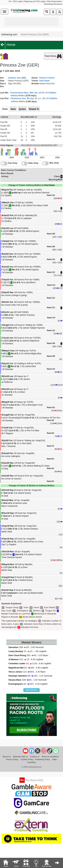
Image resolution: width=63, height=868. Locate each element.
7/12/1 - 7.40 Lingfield (27, 651)
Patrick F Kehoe (47, 78)
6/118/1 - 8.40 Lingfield (28, 668)
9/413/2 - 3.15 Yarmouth (30, 676)
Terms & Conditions (50, 756)
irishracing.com (9, 34)
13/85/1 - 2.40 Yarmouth (28, 680)
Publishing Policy (43, 759)
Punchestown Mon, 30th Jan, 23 (26, 93)
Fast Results (47, 863)
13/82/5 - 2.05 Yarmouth (26, 647)
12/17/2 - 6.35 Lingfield (26, 659)
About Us (7, 756)
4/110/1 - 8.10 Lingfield (28, 684)
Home (6, 863)
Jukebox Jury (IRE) (17, 78)
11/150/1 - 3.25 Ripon (27, 672)
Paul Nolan (45, 81)
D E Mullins (51, 93)
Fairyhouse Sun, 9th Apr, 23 (24, 98)
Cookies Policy (27, 759)
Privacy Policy (12, 759)
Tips (36, 863)
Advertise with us (20, 756)
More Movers (31, 690)
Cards (16, 863)
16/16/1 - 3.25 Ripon (28, 655)
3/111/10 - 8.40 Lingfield (30, 664)
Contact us (35, 756)
